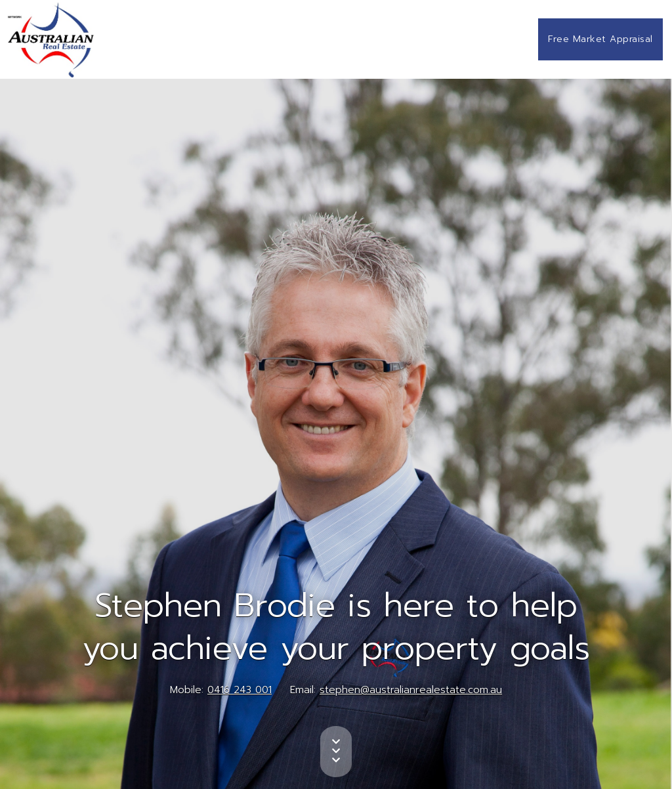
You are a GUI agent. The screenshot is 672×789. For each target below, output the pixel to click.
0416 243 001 (240, 690)
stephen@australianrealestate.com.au (411, 690)
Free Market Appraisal (600, 39)
